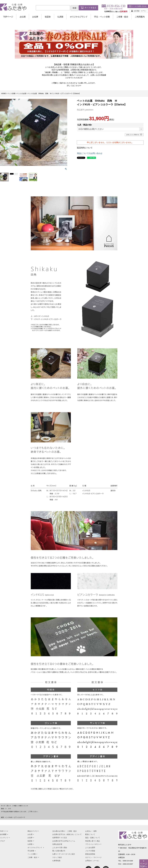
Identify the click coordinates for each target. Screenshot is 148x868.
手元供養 (32, 851)
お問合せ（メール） (93, 861)
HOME (4, 93)
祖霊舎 (48, 17)
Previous (3, 133)
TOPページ (8, 17)
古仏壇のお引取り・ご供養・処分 (65, 831)
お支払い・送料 (91, 831)
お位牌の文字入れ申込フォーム (64, 841)
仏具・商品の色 (85, 125)
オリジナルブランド (79, 17)
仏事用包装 (56, 861)
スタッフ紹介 (57, 857)
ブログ (2, 841)
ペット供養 (11, 93)
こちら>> (78, 85)
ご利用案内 (140, 17)
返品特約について (85, 148)
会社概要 (4, 834)
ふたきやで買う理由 (60, 848)
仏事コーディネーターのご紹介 (64, 854)
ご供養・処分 (122, 17)
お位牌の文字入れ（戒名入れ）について (67, 834)
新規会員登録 (90, 854)
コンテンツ (5, 838)
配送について (90, 834)
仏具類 (60, 17)
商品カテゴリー (33, 831)
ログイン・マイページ (93, 857)
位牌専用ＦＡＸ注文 (60, 838)
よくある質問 (90, 848)
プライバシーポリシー (93, 844)
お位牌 (35, 17)
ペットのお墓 (21, 93)
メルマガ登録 (90, 851)
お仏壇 (23, 17)
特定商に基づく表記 (93, 841)
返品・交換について (93, 838)
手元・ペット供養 (102, 17)
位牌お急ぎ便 (57, 844)
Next (65, 133)
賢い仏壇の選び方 (59, 851)
